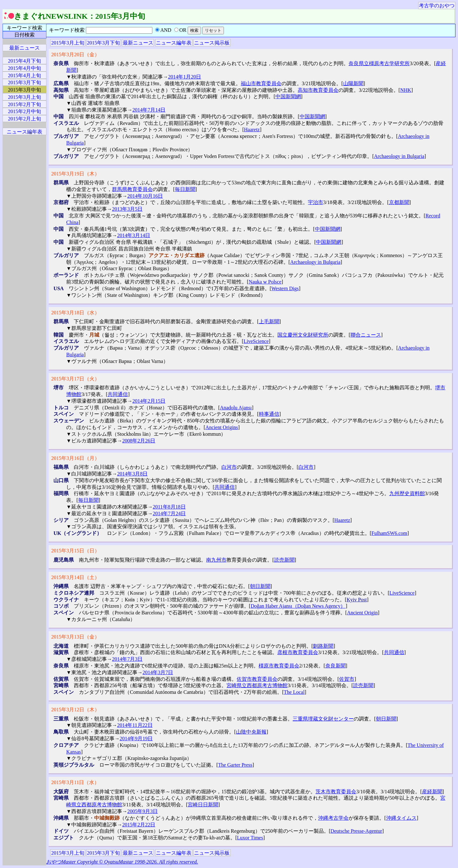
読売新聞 (284, 560)
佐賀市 (347, 679)
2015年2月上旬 (24, 119)
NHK (406, 90)
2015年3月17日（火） (75, 379)
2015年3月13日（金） (75, 637)
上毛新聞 (269, 321)
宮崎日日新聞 (203, 805)
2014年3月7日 (158, 672)
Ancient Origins (222, 427)
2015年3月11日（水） (75, 782)
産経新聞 (432, 792)
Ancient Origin (362, 613)
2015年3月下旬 (103, 43)
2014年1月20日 (184, 77)
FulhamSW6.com (389, 533)
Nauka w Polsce (265, 282)
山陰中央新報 (251, 732)
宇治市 (316, 202)
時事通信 (269, 414)
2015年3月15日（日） (75, 551)
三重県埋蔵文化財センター (323, 719)
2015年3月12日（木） (75, 710)
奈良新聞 (336, 666)
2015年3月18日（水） (75, 313)
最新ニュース (138, 43)
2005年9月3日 (142, 811)
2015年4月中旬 (24, 68)
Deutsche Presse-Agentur (356, 831)
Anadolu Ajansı (236, 408)
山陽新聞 (353, 83)
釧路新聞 (323, 646)
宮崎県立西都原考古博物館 (257, 685)
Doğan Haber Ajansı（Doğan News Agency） (298, 606)
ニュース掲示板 (212, 43)
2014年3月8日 (132, 474)
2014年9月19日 (136, 738)
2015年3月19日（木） (75, 174)
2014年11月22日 (135, 725)
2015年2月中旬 (24, 111)
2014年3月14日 (134, 235)
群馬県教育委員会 (132, 189)
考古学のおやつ (437, 6)
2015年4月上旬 (24, 75)
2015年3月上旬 (68, 43)
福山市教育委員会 (261, 83)
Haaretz (252, 130)
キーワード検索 (24, 28)
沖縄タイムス (401, 818)
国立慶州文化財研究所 (303, 335)
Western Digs (285, 288)
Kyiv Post (357, 600)
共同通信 (118, 394)
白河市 (229, 467)
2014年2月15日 (149, 401)
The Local (294, 692)
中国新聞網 (288, 96)
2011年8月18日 (169, 507)
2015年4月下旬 (24, 61)
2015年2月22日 (139, 825)
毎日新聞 (185, 189)
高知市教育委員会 (318, 90)
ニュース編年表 (174, 43)
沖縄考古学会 (333, 818)
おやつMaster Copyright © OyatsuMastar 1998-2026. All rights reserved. (122, 862)
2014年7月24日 (169, 513)
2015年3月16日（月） (75, 458)
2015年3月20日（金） (75, 55)
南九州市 (216, 560)
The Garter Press (235, 765)
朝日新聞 (260, 586)
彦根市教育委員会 (298, 652)
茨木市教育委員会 (336, 792)
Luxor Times (250, 838)
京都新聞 (399, 202)
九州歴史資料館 (407, 493)
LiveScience (256, 341)
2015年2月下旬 (24, 104)
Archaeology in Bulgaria (399, 156)
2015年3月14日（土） (75, 577)
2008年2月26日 (139, 441)
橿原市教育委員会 (279, 666)
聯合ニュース (366, 335)
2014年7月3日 (127, 659)
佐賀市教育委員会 (257, 679)
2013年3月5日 (127, 209)
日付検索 (24, 35)
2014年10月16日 (145, 196)
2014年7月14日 (149, 110)
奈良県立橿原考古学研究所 (379, 63)
